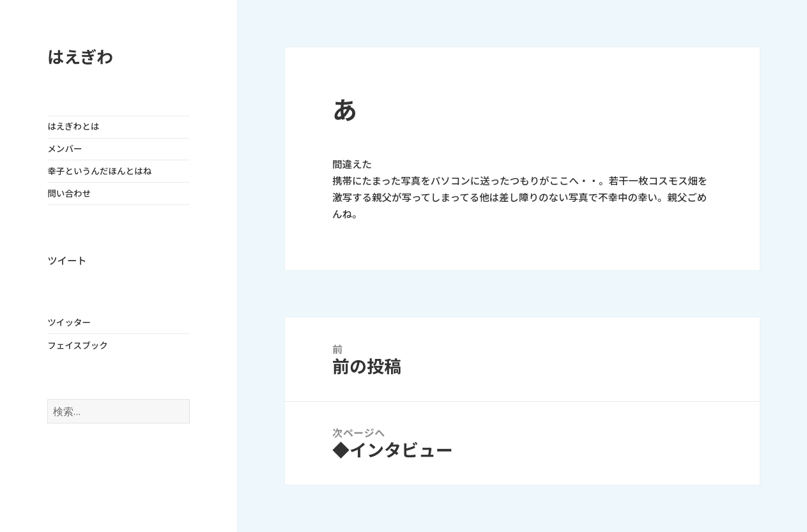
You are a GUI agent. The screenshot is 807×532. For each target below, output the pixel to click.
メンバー (65, 149)
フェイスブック (78, 346)
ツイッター (69, 323)
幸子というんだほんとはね (99, 171)
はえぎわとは (73, 126)
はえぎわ (80, 57)
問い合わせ (69, 194)
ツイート (67, 261)
